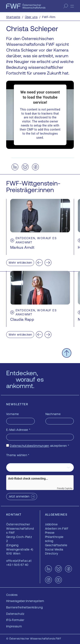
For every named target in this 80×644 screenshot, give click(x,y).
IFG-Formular (15, 620)
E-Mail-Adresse (18, 430)
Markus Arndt (22, 247)
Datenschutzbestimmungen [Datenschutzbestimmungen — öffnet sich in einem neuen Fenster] (29, 446)
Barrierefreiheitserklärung (24, 607)
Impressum (14, 626)
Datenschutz (15, 614)
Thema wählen (18, 455)
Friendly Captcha (65, 488)
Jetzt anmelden (19, 496)
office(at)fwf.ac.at (19, 561)
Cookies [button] (12, 595)
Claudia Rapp (22, 319)
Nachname (53, 414)
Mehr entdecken (20, 263)
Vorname (12, 414)
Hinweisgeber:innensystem (25, 601)
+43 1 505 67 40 (17, 565)
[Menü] (72, 6)
